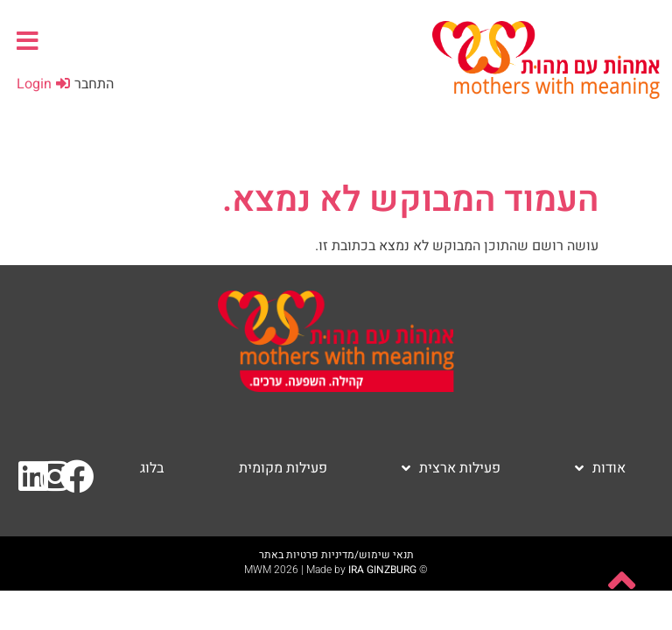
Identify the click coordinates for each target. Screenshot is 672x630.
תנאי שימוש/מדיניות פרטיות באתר (336, 555)
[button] (28, 41)
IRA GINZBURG (382, 570)
